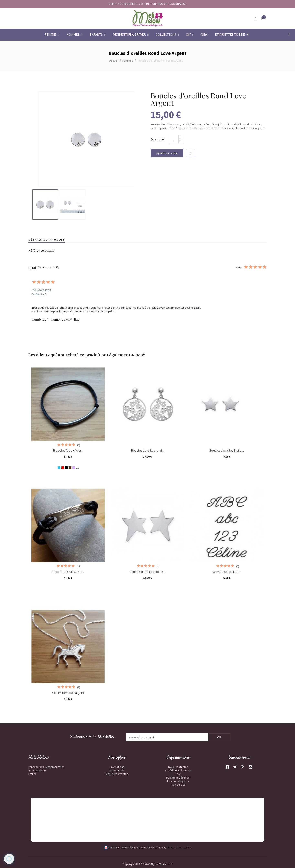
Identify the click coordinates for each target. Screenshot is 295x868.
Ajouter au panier (167, 153)
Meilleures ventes (117, 774)
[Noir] (66, 468)
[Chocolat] (70, 468)
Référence (36, 251)
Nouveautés (117, 770)
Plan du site (178, 785)
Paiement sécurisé (178, 778)
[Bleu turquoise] (59, 468)
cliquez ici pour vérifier (179, 848)
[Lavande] (74, 468)
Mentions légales (178, 781)
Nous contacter (178, 767)
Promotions (117, 767)
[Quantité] (174, 139)
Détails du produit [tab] (47, 240)
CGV (178, 774)
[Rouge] (63, 468)
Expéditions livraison (178, 770)
